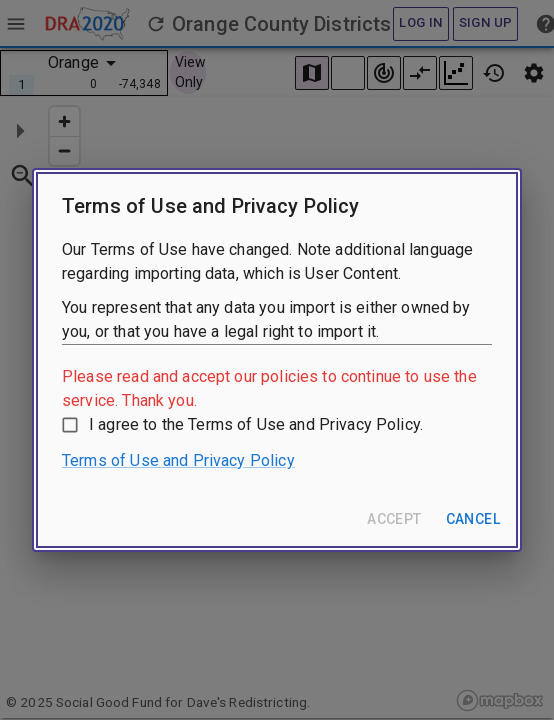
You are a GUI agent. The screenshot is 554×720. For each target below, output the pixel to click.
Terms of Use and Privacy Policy (178, 460)
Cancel (473, 519)
